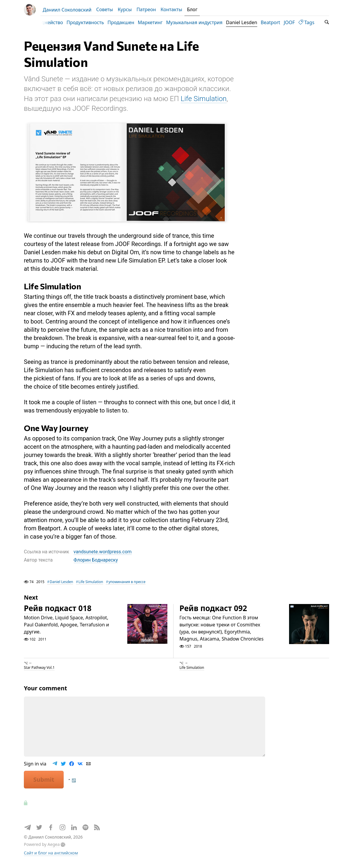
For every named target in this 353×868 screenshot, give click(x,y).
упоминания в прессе (127, 584)
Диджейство (56, 22)
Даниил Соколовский (67, 10)
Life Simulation (204, 101)
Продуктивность (92, 22)
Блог (192, 9)
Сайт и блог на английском (51, 855)
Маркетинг (157, 22)
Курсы (125, 9)
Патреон (146, 9)
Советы (104, 9)
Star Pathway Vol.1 (39, 670)
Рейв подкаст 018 (58, 611)
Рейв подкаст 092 (213, 611)
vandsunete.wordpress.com (103, 554)
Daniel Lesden (248, 22)
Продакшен (128, 22)
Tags (313, 22)
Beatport (277, 22)
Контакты (171, 9)
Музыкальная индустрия (201, 22)
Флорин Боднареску (96, 563)
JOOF (296, 22)
